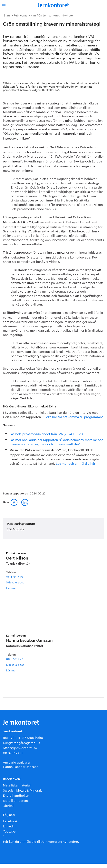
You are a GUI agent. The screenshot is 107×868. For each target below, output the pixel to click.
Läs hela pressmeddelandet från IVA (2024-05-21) (46, 433)
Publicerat (20, 15)
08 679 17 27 (15, 658)
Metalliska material (17, 785)
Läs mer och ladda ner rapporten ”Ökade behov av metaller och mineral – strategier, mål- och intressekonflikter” (56, 441)
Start (7, 15)
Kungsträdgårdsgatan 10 (21, 742)
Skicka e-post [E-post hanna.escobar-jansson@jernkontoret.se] (15, 664)
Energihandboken (16, 795)
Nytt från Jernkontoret (45, 15)
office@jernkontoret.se (20, 747)
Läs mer (15, 588)
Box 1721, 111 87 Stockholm (23, 737)
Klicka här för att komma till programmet (73, 416)
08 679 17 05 (15, 576)
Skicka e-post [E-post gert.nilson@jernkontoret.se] (15, 582)
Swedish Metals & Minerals (23, 790)
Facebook (10, 821)
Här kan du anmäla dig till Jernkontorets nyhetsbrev (41, 841)
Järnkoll (9, 805)
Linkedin (9, 826)
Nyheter (68, 15)
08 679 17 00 (13, 752)
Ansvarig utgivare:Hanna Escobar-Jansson (21, 764)
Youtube (9, 831)
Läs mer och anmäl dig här (76, 463)
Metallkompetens (16, 800)
